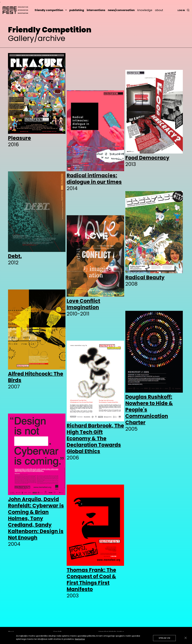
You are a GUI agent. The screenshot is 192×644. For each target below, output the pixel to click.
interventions (96, 10)
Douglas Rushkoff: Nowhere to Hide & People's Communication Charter (149, 410)
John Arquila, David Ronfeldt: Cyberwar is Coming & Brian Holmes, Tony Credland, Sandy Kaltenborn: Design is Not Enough (36, 518)
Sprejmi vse (164, 638)
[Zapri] (186, 638)
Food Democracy (147, 158)
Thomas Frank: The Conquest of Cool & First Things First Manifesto (91, 580)
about (159, 10)
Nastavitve (80, 639)
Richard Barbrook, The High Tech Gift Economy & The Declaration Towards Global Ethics (95, 438)
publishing (77, 10)
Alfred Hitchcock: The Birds (36, 377)
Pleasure (19, 138)
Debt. (15, 256)
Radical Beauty (145, 277)
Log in (181, 10)
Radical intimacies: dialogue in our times (94, 179)
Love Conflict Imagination (83, 304)
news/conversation (121, 10)
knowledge (145, 10)
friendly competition (51, 10)
